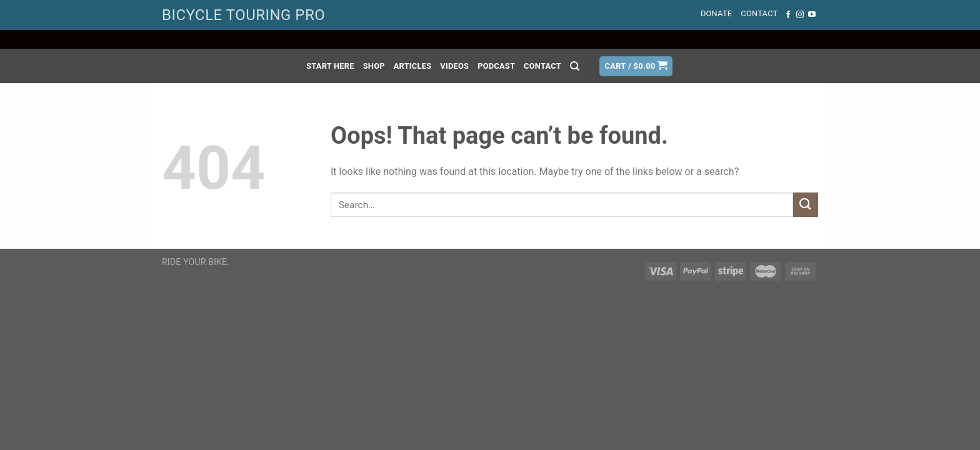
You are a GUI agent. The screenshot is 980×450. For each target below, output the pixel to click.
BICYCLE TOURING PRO (243, 15)
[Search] (575, 66)
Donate (716, 13)
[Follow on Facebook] (788, 15)
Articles (413, 66)
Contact (759, 13)
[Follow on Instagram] (800, 15)
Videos (454, 66)
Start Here (330, 66)
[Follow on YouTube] (812, 15)
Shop (374, 66)
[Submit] (806, 205)
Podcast (496, 66)
